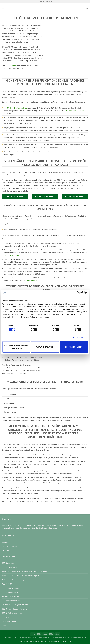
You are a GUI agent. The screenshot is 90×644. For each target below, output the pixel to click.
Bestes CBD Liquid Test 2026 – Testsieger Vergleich (20, 575)
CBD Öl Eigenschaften (10, 567)
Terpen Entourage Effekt (11, 596)
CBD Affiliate (7, 550)
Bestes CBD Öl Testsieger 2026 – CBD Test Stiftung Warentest (25, 571)
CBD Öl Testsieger (33, 280)
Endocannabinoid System (11, 601)
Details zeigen (78, 338)
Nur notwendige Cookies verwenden (16, 347)
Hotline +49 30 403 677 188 (45, 2)
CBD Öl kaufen (11, 66)
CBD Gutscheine (8, 563)
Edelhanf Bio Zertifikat (77, 638)
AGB (15, 638)
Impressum (8, 638)
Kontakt (5, 542)
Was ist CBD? (7, 584)
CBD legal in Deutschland (11, 588)
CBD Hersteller (61, 638)
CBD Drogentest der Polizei (74, 111)
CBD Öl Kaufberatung (10, 592)
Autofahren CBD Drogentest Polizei (15, 605)
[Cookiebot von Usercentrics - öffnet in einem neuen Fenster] (78, 293)
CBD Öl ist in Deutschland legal (16, 108)
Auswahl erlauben (45, 347)
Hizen (4, 625)
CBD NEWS (6, 617)
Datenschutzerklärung (27, 638)
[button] (3, 8)
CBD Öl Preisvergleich (12, 255)
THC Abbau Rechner (9, 621)
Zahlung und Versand (10, 546)
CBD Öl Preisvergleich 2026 (12, 613)
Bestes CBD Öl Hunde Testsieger (14, 580)
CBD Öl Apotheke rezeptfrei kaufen (15, 609)
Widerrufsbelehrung (45, 638)
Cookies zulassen (74, 347)
